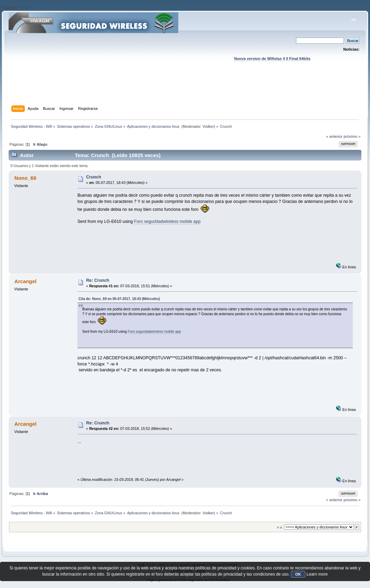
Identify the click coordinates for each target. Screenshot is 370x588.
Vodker (208, 126)
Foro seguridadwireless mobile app (167, 221)
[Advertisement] (185, 90)
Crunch (94, 177)
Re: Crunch (98, 280)
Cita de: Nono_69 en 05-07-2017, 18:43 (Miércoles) (119, 299)
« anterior (334, 136)
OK (298, 574)
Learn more (317, 574)
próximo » (352, 136)
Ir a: (280, 527)
